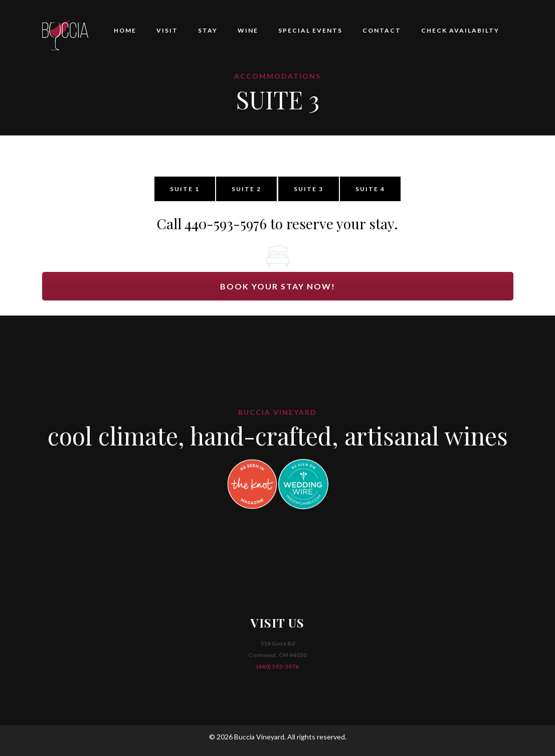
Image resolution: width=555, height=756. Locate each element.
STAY (208, 30)
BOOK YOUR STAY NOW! (278, 286)
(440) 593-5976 (277, 666)
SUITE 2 (246, 189)
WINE (248, 30)
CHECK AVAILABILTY (460, 30)
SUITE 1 (185, 189)
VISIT (167, 30)
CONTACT (382, 30)
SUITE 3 (309, 189)
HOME (125, 30)
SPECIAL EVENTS (310, 30)
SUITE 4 (370, 189)
